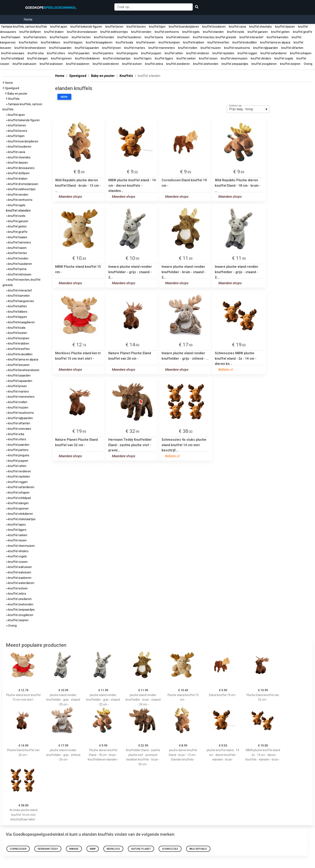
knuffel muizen (211, 48)
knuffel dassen (285, 27)
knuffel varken (186, 58)
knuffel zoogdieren (264, 64)
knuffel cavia (237, 27)
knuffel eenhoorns (167, 32)
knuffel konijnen (169, 42)
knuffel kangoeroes (20, 301)
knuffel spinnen (61, 58)
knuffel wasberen (78, 64)
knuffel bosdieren (214, 27)
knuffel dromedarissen (82, 32)
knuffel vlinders (261, 58)
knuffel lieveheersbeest (30, 48)
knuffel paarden (79, 53)
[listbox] (248, 109)
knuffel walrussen (25, 64)
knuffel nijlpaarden (266, 48)
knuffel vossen (17, 562)
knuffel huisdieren (129, 37)
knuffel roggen (247, 53)
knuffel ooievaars (13, 53)
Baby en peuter (18, 94)
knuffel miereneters (162, 48)
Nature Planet (141, 849)
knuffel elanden (213, 32)
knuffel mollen (188, 48)
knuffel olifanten (292, 48)
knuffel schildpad (13, 58)
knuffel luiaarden (60, 48)
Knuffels (15, 99)
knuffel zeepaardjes (235, 64)
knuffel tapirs (143, 58)
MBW (93, 849)
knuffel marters (135, 48)
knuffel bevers (136, 27)
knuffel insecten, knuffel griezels (215, 37)
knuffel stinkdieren (87, 58)
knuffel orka (36, 53)
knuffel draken (54, 32)
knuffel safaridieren (274, 53)
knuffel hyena (154, 37)
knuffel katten (28, 42)
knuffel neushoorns (237, 48)
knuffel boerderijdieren (184, 27)
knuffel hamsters (35, 37)
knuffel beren (114, 27)
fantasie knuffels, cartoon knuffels (24, 27)
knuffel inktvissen (178, 37)
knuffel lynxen (112, 48)
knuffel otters (56, 53)
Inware (74, 849)
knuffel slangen (38, 58)
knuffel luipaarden (87, 48)
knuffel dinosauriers (21, 168)
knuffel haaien (11, 37)
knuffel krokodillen (245, 42)
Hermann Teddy (48, 849)
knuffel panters (103, 53)
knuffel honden (104, 37)
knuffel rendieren (198, 53)
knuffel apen (59, 27)
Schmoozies (170, 849)
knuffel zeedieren (178, 64)
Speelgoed (13, 88)
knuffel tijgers (164, 58)
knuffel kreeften (218, 42)
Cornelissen (18, 849)
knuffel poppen (151, 53)
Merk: (64, 97)
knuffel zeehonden (206, 64)
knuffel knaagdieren (99, 42)
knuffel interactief (251, 37)
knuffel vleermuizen (234, 58)
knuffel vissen (208, 58)
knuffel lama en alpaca (275, 42)
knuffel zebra (154, 64)
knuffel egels (191, 32)
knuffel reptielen (223, 53)
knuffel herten (81, 37)
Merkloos (113, 849)
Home (28, 19)
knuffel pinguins (127, 53)
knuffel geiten (280, 32)
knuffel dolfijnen (30, 32)
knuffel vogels (284, 58)
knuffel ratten (174, 53)
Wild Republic (198, 849)
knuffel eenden (141, 32)
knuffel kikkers (51, 42)
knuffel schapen (301, 53)
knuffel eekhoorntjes (114, 32)
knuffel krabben (194, 42)
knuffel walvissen (51, 64)
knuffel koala (124, 42)
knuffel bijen (157, 27)
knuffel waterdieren (106, 64)
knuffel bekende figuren (86, 27)
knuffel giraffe (303, 32)
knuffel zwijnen (290, 64)
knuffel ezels (236, 32)
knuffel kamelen (278, 37)
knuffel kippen (73, 42)
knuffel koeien (146, 42)
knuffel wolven (132, 64)
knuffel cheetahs (261, 27)
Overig (308, 64)
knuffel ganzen (258, 32)
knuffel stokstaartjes (117, 58)
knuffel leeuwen (18, 365)
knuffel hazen (59, 37)
